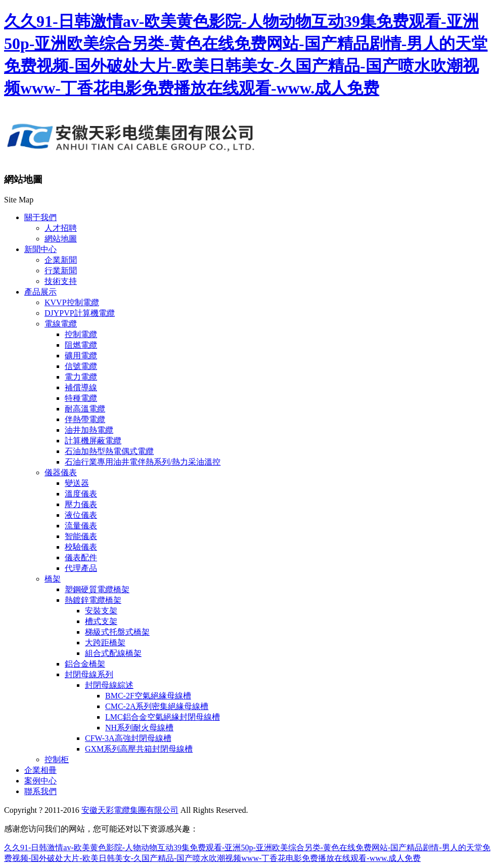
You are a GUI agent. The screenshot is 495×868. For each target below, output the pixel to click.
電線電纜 (61, 324)
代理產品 (81, 568)
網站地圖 (61, 239)
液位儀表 (81, 515)
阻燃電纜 (81, 345)
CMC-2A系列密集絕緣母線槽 (157, 706)
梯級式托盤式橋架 (117, 632)
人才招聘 (61, 228)
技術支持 (61, 281)
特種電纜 (81, 398)
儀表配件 (81, 557)
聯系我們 (40, 791)
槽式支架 (101, 621)
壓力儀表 (81, 504)
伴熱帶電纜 (85, 419)
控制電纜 (81, 334)
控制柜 (57, 759)
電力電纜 (81, 377)
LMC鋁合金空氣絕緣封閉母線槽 (163, 717)
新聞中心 (40, 249)
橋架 (53, 579)
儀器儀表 (61, 472)
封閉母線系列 (89, 674)
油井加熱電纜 (89, 430)
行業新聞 (61, 271)
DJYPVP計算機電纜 (80, 313)
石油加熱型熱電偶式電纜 (109, 451)
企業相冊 (40, 770)
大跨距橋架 (105, 643)
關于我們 (40, 217)
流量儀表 (81, 526)
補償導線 (81, 387)
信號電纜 (81, 366)
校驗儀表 (81, 547)
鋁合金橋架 (85, 664)
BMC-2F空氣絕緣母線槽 (148, 696)
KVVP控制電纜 (72, 302)
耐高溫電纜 (85, 409)
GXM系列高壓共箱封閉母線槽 (139, 749)
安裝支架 (101, 611)
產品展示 (40, 292)
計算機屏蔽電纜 (93, 441)
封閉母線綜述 (109, 685)
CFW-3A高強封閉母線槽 (128, 738)
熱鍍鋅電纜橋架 (93, 600)
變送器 (77, 483)
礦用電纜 (81, 356)
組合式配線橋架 (113, 653)
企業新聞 (61, 260)
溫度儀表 (81, 494)
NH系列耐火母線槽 (139, 728)
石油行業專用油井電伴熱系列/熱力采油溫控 (143, 462)
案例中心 (40, 781)
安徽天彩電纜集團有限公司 (130, 810)
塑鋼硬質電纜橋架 (97, 589)
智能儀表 (81, 536)
